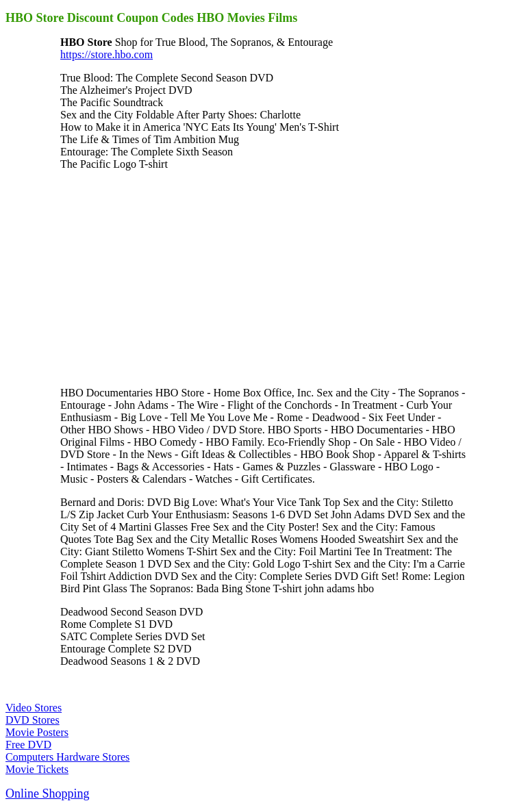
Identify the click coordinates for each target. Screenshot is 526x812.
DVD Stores (33, 720)
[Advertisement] (175, 277)
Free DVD (28, 745)
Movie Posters (37, 732)
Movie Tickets (37, 769)
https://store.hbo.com (107, 54)
